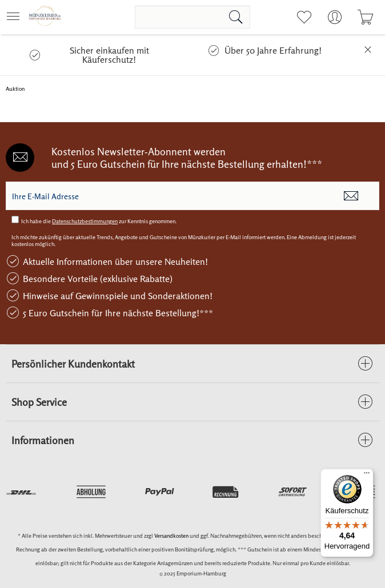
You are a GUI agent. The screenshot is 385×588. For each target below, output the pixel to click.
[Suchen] (236, 17)
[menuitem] (17, 17)
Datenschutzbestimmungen (85, 221)
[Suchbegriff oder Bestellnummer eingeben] (192, 17)
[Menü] (367, 476)
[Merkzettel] (304, 17)
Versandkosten (171, 535)
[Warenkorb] (365, 17)
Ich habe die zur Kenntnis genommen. (99, 221)
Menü (13, 13)
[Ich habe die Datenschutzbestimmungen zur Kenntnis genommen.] (15, 220)
